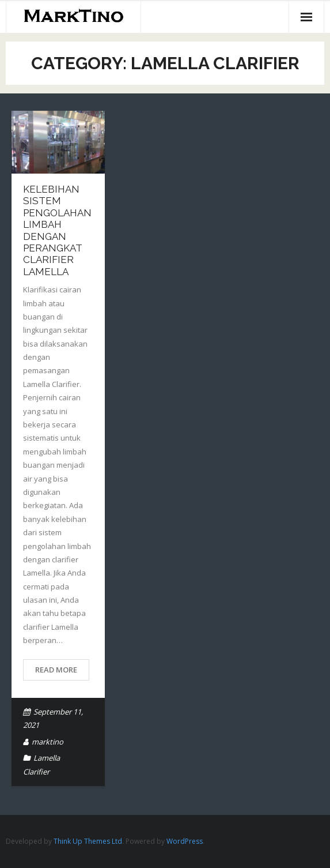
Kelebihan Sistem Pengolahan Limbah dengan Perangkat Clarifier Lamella (57, 230)
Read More (56, 670)
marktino (48, 742)
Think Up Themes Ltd (88, 841)
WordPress (185, 841)
